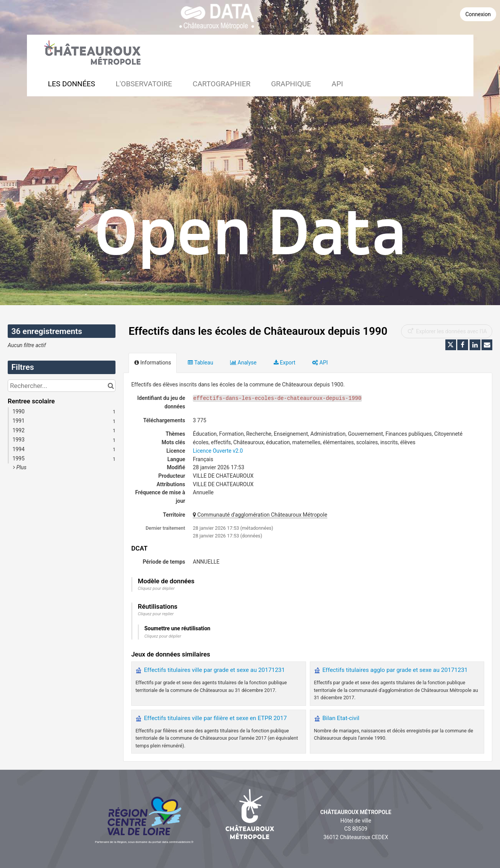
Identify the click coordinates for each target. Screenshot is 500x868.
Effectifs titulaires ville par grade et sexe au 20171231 (214, 670)
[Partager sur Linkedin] (475, 345)
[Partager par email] (487, 345)
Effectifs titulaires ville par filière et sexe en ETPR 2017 (215, 718)
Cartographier (222, 84)
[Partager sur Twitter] (451, 345)
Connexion (478, 14)
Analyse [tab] (243, 363)
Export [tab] (285, 363)
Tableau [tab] (200, 363)
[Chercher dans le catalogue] (111, 386)
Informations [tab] (153, 363)
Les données (72, 84)
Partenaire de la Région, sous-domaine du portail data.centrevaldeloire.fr (144, 842)
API (338, 84)
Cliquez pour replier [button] (156, 614)
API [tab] (320, 363)
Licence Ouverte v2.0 (218, 451)
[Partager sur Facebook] (463, 345)
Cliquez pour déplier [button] (156, 588)
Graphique (291, 84)
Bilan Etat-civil (341, 718)
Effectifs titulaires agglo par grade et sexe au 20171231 (395, 670)
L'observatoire (144, 84)
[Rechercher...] (62, 386)
